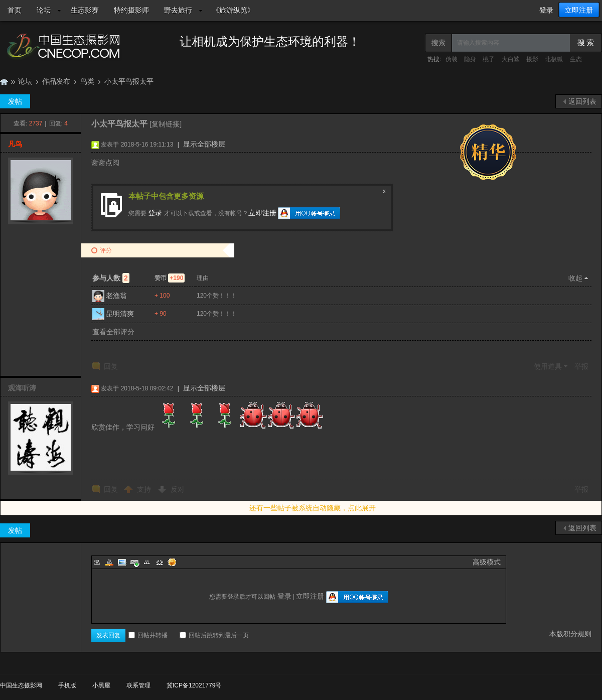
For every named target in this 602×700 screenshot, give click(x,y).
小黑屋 (101, 685)
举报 (581, 366)
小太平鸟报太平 (129, 81)
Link (134, 562)
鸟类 (87, 81)
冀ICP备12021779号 (194, 685)
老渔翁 (116, 296)
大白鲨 (511, 59)
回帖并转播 (148, 635)
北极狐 (554, 59)
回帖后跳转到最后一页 (214, 635)
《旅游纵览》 (233, 10)
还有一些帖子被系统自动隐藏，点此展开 (313, 508)
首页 (15, 10)
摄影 (532, 59)
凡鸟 (15, 144)
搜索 (438, 43)
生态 (576, 59)
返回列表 (582, 101)
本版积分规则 (570, 634)
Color (109, 562)
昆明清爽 (120, 314)
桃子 (489, 59)
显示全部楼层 (204, 144)
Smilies (172, 562)
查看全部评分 (113, 332)
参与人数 (111, 278)
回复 (111, 366)
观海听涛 (22, 388)
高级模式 (487, 562)
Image (122, 562)
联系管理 (138, 685)
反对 (178, 489)
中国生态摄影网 (4, 82)
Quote (147, 562)
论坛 (44, 10)
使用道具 (548, 366)
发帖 (15, 101)
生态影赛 (85, 10)
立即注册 (579, 10)
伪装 (452, 59)
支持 (145, 489)
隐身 (470, 59)
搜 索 (586, 43)
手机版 (67, 685)
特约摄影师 (131, 10)
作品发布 (56, 81)
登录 (546, 10)
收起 (575, 278)
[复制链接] (166, 124)
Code (160, 562)
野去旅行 (178, 10)
